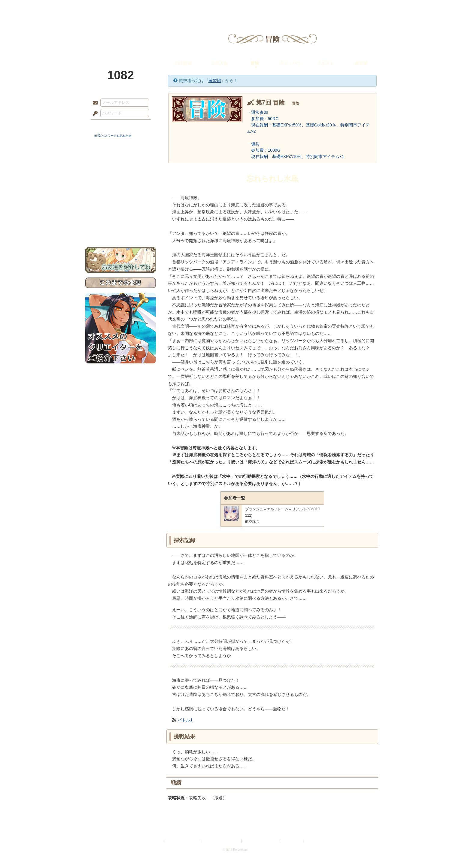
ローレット (193, 8)
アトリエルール (121, 201)
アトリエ (235, 8)
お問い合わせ (121, 228)
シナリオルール (121, 194)
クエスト (326, 63)
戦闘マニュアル (121, 209)
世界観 (121, 164)
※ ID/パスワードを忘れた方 (113, 136)
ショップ (321, 8)
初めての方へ (121, 218)
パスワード (94, 114)
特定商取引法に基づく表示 (221, 841)
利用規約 (156, 841)
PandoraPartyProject (121, 33)
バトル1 (185, 720)
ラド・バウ (290, 63)
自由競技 (184, 63)
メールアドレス (94, 103)
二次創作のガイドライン (261, 841)
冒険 (255, 63)
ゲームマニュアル (121, 185)
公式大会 (219, 63)
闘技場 (364, 8)
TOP (107, 8)
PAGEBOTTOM (456, 851)
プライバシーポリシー (183, 841)
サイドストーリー (121, 174)
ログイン (106, 126)
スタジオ (278, 8)
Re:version (314, 841)
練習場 (361, 63)
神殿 (150, 8)
